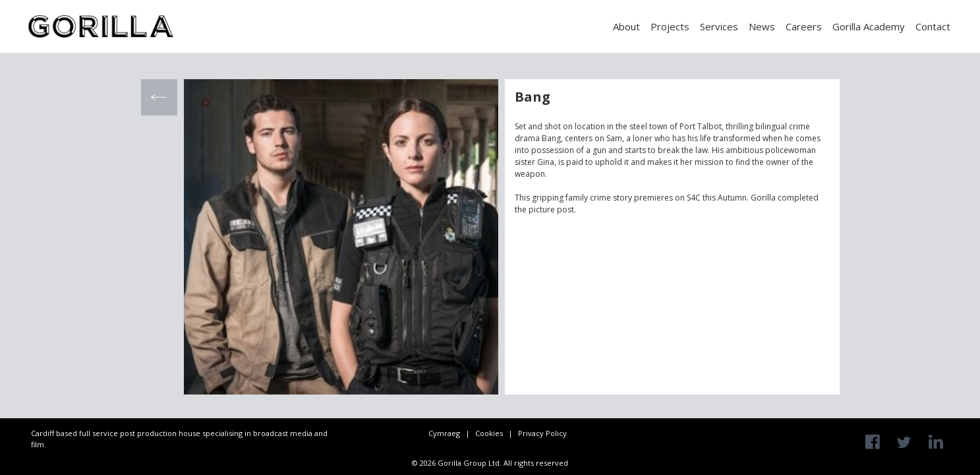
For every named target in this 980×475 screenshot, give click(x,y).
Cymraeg (444, 433)
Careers (804, 26)
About (626, 26)
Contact (933, 26)
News (762, 26)
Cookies (489, 433)
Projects (670, 26)
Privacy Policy (542, 433)
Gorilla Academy (869, 26)
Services (719, 26)
